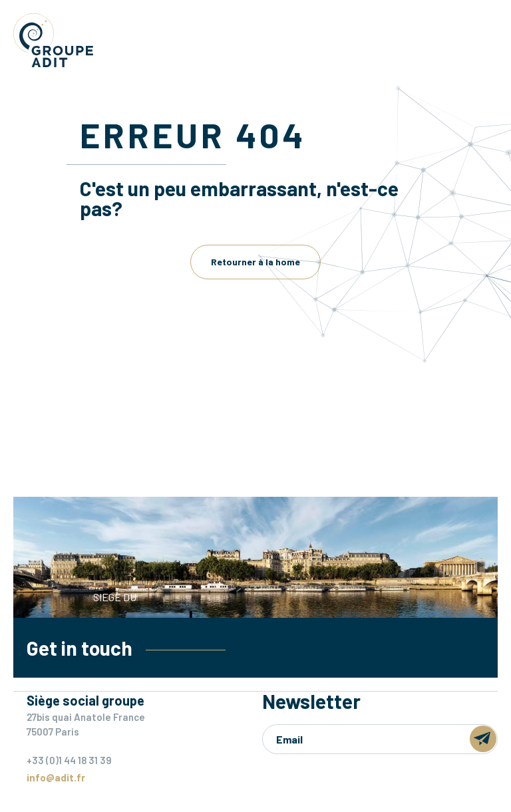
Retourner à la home (255, 262)
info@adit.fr (56, 777)
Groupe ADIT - (53, 40)
